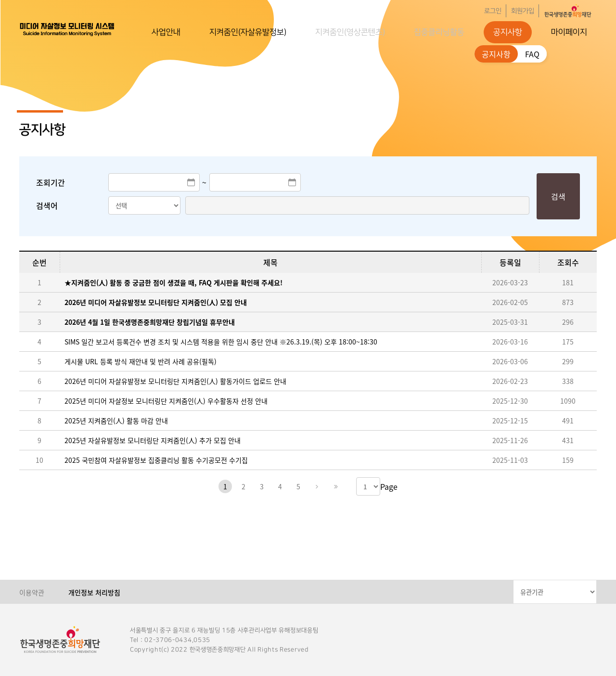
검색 (558, 196)
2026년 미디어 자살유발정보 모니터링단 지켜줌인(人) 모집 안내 (156, 302)
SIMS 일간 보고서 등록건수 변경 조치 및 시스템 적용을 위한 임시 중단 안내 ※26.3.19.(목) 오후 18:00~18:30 (221, 342)
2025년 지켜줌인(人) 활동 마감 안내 (116, 421)
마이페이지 (569, 32)
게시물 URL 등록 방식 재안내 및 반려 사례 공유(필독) (141, 361)
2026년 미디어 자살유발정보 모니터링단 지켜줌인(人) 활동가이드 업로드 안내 (175, 381)
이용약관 (32, 592)
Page (389, 486)
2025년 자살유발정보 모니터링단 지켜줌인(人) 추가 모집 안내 (153, 440)
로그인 (493, 11)
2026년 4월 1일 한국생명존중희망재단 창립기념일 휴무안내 (150, 322)
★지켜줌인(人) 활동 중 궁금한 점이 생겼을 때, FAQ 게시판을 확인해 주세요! (173, 282)
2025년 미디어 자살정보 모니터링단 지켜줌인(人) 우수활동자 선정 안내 (166, 401)
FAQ (532, 54)
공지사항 (508, 32)
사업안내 (166, 32)
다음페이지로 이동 (317, 486)
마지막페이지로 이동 (335, 486)
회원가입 (523, 11)
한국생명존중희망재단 (67, 29)
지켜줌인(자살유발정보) (248, 32)
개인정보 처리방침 (94, 592)
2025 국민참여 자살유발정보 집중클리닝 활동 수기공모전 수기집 (156, 460)
